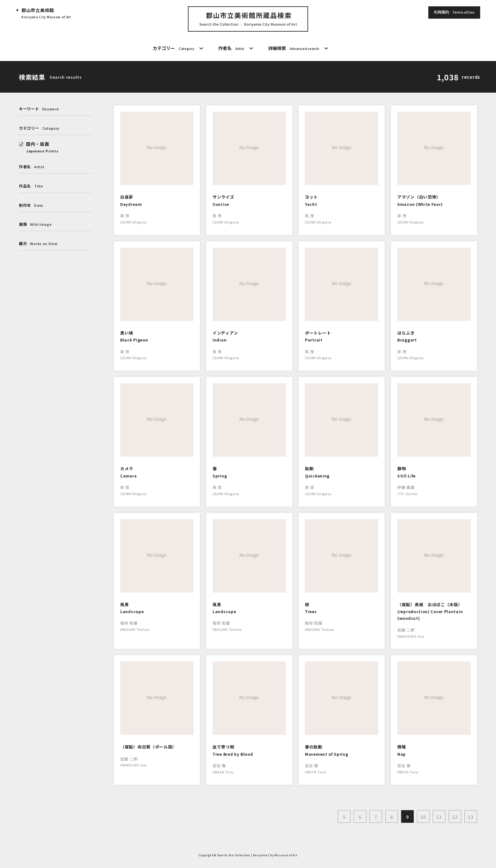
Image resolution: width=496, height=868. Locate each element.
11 (439, 817)
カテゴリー (174, 48)
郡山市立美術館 (46, 13)
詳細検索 (294, 48)
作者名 (231, 48)
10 (423, 817)
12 (455, 817)
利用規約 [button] (454, 12)
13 (471, 817)
